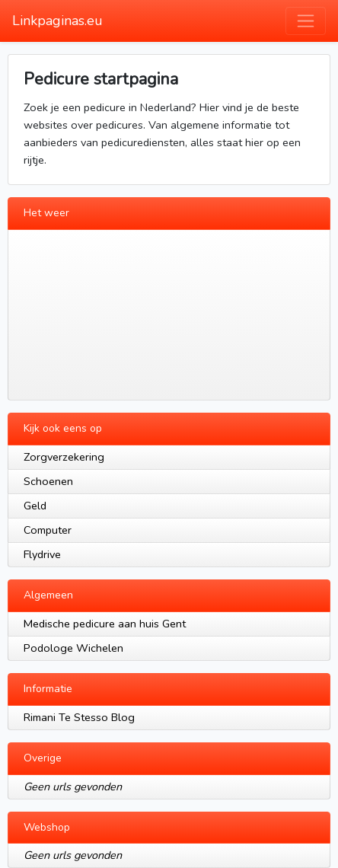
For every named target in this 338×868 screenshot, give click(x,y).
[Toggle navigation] (306, 21)
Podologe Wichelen (73, 648)
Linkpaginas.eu (57, 21)
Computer (48, 530)
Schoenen (48, 481)
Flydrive (42, 554)
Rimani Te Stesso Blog (79, 717)
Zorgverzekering (64, 457)
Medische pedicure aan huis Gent (105, 624)
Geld (35, 506)
